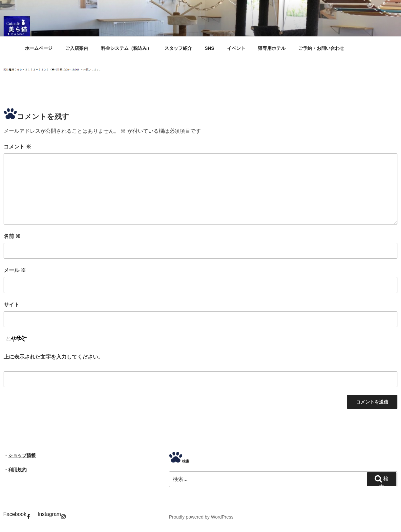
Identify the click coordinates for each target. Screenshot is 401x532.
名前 (12, 236)
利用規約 (17, 470)
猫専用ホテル (272, 48)
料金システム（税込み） (126, 48)
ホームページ (39, 48)
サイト (11, 305)
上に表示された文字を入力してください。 (53, 357)
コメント (17, 147)
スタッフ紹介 (178, 48)
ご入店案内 (77, 48)
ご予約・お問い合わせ (321, 48)
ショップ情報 (22, 455)
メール (15, 270)
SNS (210, 48)
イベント (236, 48)
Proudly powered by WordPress (201, 517)
